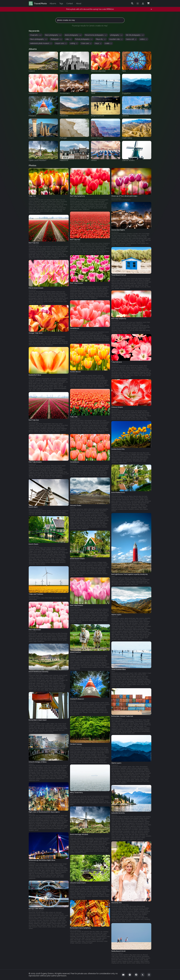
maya (98, 43)
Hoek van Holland (117, 953)
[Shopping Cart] (148, 3)
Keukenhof (74, 198)
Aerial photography (73, 35)
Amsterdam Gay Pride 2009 (120, 905)
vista (68, 39)
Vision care (86, 43)
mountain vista (116, 39)
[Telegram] (130, 975)
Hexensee (115, 617)
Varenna (114, 815)
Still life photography (135, 35)
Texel (113, 277)
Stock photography (53, 35)
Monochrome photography (96, 35)
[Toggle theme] (138, 3)
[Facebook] (136, 975)
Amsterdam (115, 232)
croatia (108, 43)
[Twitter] (143, 975)
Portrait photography (84, 39)
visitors (143, 39)
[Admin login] (143, 3)
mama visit (131, 39)
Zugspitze (115, 765)
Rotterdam (32, 862)
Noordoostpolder (34, 198)
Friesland (73, 654)
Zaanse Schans (116, 495)
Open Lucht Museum (36, 509)
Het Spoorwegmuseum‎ (36, 911)
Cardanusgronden (76, 746)
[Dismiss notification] (151, 9)
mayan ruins (61, 43)
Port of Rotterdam (117, 718)
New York (32, 814)
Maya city (101, 39)
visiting (74, 43)
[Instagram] (149, 975)
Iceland (72, 508)
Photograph (56, 39)
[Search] (132, 3)
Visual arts (36, 35)
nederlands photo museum (41, 43)
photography (116, 35)
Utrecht (31, 764)
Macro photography (39, 39)
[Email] (123, 975)
